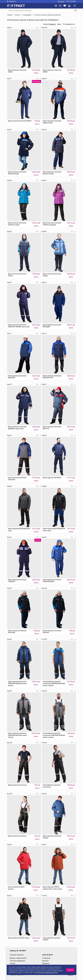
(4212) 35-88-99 (71, 1)
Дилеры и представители (18, 958)
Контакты (61, 1)
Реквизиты (46, 963)
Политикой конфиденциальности (48, 973)
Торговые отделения (17, 955)
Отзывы (13, 963)
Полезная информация (17, 961)
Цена (59, 24)
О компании (46, 958)
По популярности (69, 24)
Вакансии (45, 961)
